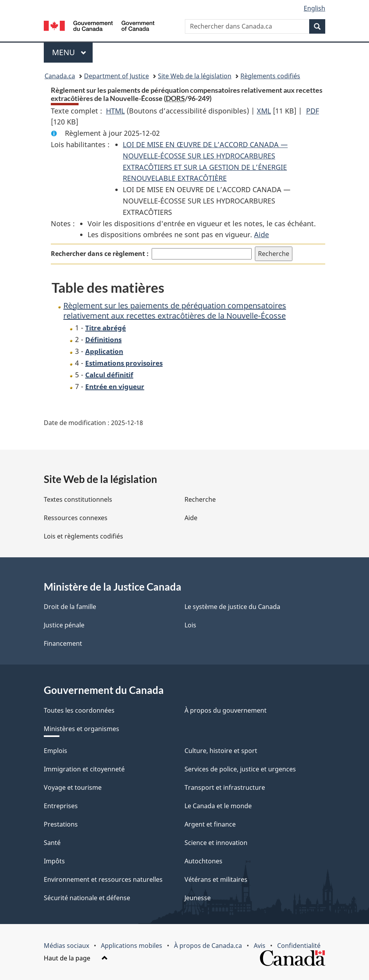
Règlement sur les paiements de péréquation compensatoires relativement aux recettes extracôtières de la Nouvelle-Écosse (175, 311)
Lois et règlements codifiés (83, 536)
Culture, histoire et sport (221, 751)
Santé (52, 843)
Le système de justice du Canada (232, 607)
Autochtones (203, 861)
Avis (260, 946)
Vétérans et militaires (216, 879)
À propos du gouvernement (226, 710)
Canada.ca (60, 76)
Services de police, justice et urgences (240, 769)
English (314, 8)
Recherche (200, 499)
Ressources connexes (76, 518)
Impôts (54, 861)
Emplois (56, 751)
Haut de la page (76, 958)
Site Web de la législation (195, 76)
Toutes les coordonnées (79, 710)
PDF (313, 111)
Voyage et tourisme (73, 787)
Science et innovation (216, 843)
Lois (190, 625)
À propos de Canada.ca (208, 946)
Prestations (61, 824)
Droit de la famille (70, 607)
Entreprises (61, 806)
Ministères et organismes (82, 729)
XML (264, 111)
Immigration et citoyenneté (84, 769)
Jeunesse (198, 898)
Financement (63, 643)
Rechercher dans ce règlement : (100, 254)
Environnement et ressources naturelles (103, 879)
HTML (115, 111)
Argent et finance (210, 824)
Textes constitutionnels (78, 499)
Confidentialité (299, 946)
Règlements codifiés (270, 76)
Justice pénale (64, 625)
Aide (262, 234)
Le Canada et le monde (218, 806)
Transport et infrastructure (225, 787)
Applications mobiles (132, 946)
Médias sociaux (66, 946)
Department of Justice (116, 76)
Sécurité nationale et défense (87, 898)
